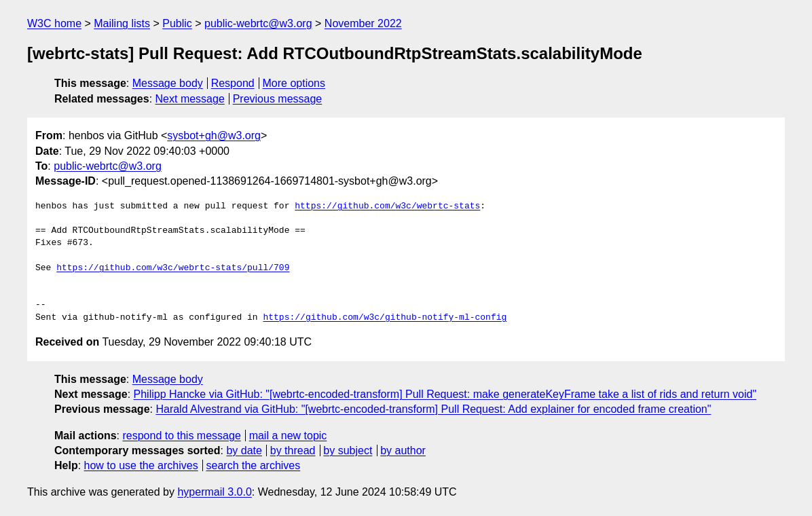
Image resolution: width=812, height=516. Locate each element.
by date (244, 450)
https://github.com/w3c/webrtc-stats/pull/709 (173, 268)
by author (403, 450)
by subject (348, 450)
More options (294, 83)
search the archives (254, 465)
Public (177, 23)
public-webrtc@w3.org (258, 23)
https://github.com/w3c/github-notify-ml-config (385, 318)
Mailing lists (122, 23)
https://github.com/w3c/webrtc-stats (387, 206)
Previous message (278, 99)
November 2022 (363, 23)
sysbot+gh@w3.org (214, 135)
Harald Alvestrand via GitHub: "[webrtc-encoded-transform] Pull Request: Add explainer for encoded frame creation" (433, 409)
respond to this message (181, 436)
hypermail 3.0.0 (214, 492)
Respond (233, 83)
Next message (190, 99)
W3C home (54, 23)
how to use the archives (141, 465)
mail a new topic (288, 436)
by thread (293, 450)
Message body (168, 83)
